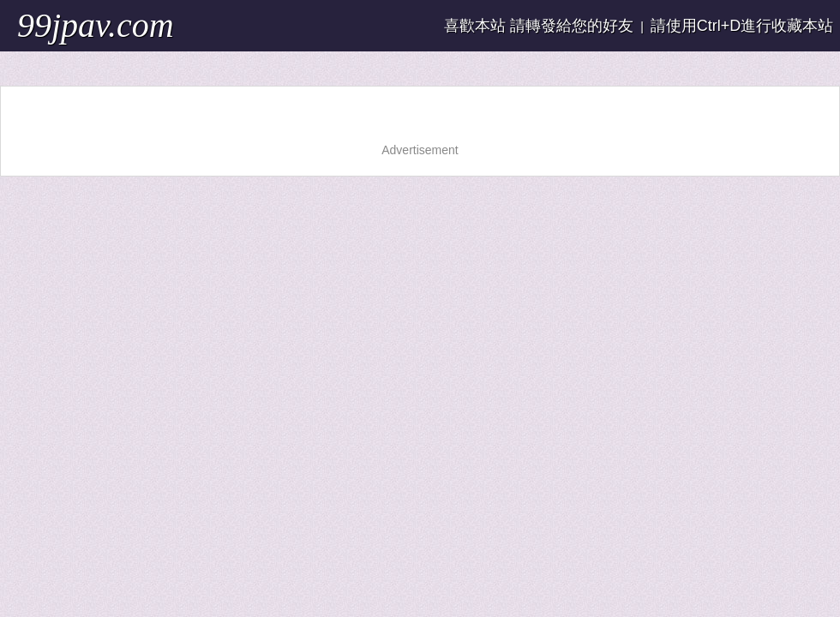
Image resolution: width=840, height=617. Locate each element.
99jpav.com (96, 25)
